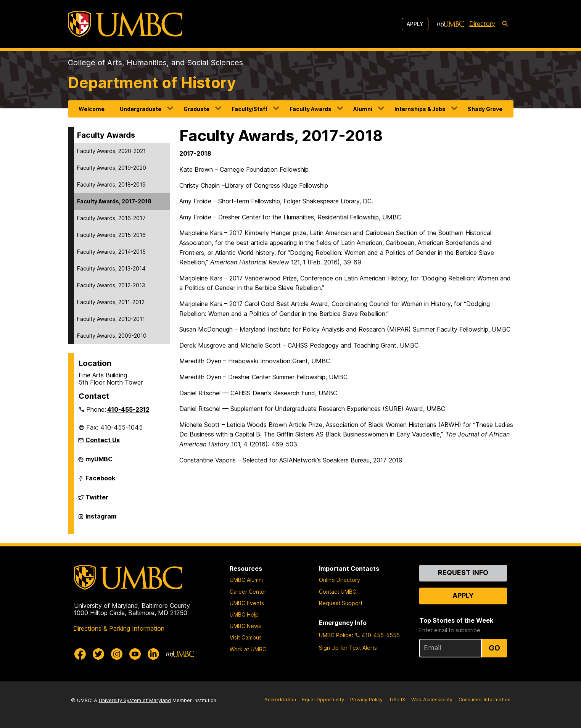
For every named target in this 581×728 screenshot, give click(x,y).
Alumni (363, 109)
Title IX (397, 700)
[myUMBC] (451, 24)
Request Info (463, 573)
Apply (415, 24)
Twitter (97, 500)
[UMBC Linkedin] (153, 654)
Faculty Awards (311, 109)
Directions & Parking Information (119, 628)
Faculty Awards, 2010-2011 (111, 319)
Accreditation (280, 700)
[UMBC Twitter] (98, 654)
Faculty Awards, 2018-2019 (111, 184)
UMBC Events (247, 603)
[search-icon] (505, 24)
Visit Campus (246, 637)
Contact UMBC (338, 592)
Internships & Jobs (420, 109)
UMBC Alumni (246, 580)
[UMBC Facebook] (80, 654)
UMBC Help (244, 614)
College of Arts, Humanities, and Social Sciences (155, 63)
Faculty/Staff (249, 109)
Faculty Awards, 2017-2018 (114, 201)
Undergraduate (141, 109)
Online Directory (340, 580)
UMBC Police (335, 635)
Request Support (341, 603)
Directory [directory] (482, 24)
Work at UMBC (248, 649)
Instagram (101, 519)
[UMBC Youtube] (135, 654)
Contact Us (103, 440)
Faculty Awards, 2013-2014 (111, 268)
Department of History (152, 83)
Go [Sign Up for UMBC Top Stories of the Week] (494, 648)
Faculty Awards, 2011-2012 (111, 302)
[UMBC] (125, 24)
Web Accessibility (432, 700)
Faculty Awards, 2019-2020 (112, 168)
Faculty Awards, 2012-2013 (111, 285)
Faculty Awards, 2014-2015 (111, 252)
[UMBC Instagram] (117, 654)
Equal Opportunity (323, 700)
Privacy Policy (366, 700)
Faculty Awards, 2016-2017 (111, 218)
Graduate (196, 109)
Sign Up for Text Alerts (348, 648)
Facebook (100, 481)
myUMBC (99, 462)
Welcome (92, 109)
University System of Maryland (135, 700)
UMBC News (245, 626)
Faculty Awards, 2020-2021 (111, 151)
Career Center (248, 592)
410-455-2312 (128, 409)
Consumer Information (484, 700)
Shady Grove (485, 109)
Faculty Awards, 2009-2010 (112, 336)
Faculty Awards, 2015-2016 (111, 235)
